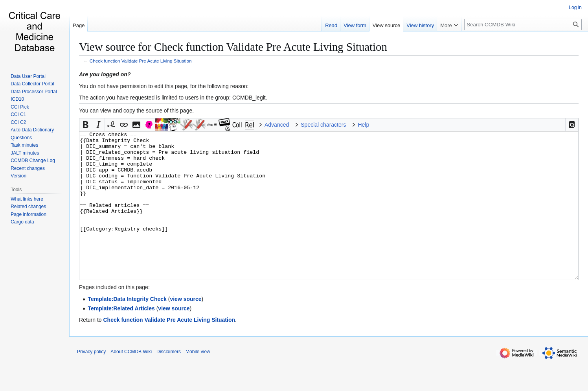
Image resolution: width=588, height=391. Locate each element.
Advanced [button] (277, 125)
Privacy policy (91, 381)
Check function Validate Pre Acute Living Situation (141, 61)
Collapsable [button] (237, 125)
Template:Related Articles (121, 338)
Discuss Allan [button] (174, 125)
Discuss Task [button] (162, 125)
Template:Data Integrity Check (127, 328)
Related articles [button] (250, 125)
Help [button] (363, 125)
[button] (572, 125)
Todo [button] (199, 125)
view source (186, 328)
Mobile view (198, 381)
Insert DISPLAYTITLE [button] (212, 125)
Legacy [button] (224, 125)
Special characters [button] (323, 125)
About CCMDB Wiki (131, 381)
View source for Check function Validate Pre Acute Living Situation (233, 47)
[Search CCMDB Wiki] (523, 25)
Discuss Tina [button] (187, 125)
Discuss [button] (149, 125)
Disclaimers (169, 381)
